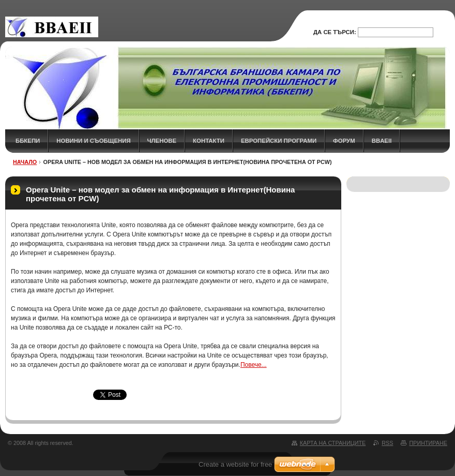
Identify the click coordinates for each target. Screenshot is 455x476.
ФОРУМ (344, 141)
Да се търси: (335, 32)
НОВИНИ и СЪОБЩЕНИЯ (93, 141)
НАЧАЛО (25, 162)
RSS (387, 443)
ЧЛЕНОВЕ (162, 141)
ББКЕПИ (28, 141)
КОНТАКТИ (209, 141)
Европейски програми (279, 141)
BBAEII (382, 141)
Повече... (254, 365)
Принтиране (428, 443)
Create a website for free (235, 464)
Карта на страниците (333, 443)
